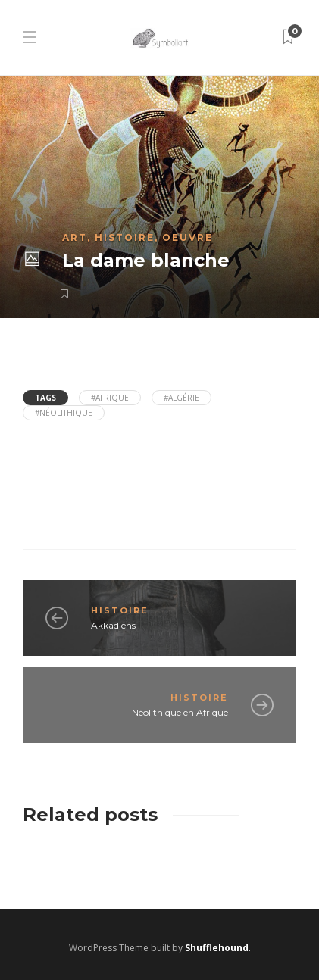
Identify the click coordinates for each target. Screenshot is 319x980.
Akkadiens (113, 625)
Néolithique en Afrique (180, 712)
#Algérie (181, 398)
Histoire (125, 237)
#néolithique (64, 413)
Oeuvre (188, 237)
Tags (45, 398)
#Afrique (110, 398)
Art (75, 237)
